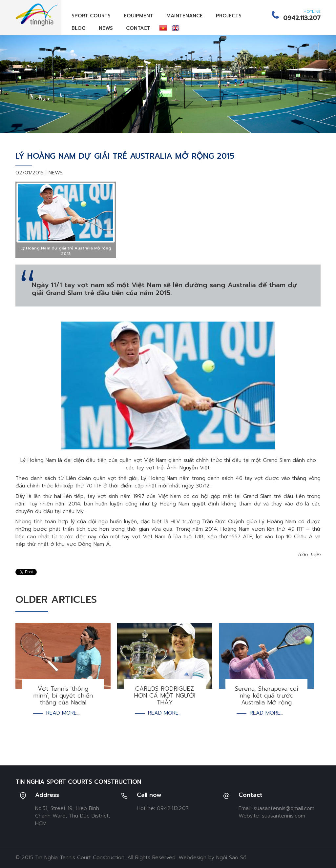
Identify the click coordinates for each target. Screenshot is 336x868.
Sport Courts (91, 16)
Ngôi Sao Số (231, 858)
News (106, 28)
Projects (229, 16)
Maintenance (185, 16)
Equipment (138, 16)
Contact (138, 28)
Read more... (63, 713)
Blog (79, 28)
